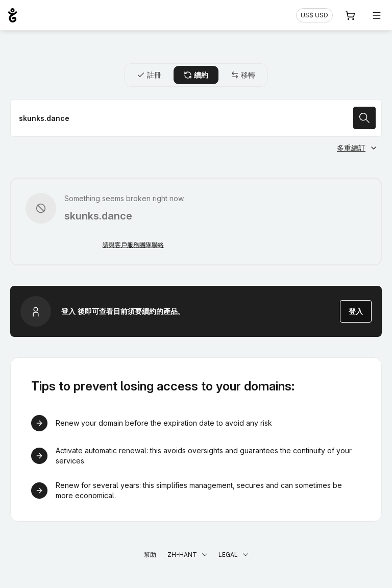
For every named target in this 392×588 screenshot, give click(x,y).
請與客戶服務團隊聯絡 (133, 245)
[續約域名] (196, 118)
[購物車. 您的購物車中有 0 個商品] (350, 15)
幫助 (150, 555)
